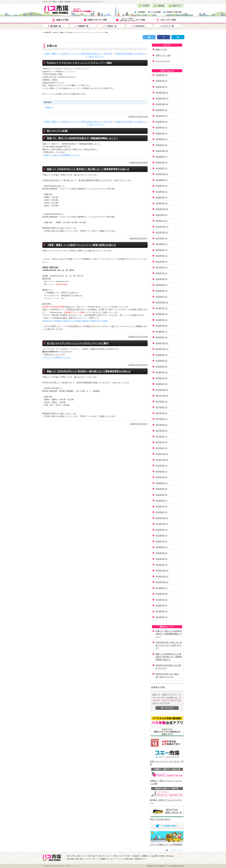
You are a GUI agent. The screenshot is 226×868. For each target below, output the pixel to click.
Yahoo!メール (69, 321)
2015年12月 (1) (162, 518)
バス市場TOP (47, 32)
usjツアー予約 (97, 856)
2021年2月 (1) (161, 267)
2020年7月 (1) (161, 273)
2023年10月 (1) (162, 174)
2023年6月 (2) (161, 192)
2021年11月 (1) (162, 227)
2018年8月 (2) (161, 355)
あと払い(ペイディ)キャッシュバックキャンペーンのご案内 (78, 343)
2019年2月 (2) (161, 337)
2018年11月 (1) (162, 349)
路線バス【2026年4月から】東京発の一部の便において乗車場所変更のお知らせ (169, 657)
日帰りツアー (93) (163, 55)
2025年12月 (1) (162, 92)
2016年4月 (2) (161, 495)
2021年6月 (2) (161, 250)
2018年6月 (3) (161, 361)
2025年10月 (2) (162, 104)
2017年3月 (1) (161, 436)
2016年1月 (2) (161, 512)
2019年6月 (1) (161, 314)
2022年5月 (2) (161, 215)
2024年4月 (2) (161, 162)
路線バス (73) (161, 49)
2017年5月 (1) (161, 425)
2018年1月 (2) (161, 384)
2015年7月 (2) (161, 541)
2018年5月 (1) (161, 367)
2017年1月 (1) (161, 448)
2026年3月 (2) (161, 75)
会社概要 (102, 859)
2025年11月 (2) (162, 98)
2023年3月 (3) (161, 203)
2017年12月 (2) (162, 390)
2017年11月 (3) (162, 396)
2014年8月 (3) (161, 594)
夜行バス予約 (71, 856)
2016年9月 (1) (161, 466)
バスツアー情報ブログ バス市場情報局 (166, 844)
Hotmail (85, 321)
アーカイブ (169, 71)
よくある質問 (153, 856)
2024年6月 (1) (161, 157)
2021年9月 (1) (161, 238)
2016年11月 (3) (162, 460)
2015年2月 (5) (161, 565)
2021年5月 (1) (161, 256)
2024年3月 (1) (161, 168)
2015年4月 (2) (161, 553)
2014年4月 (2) (161, 617)
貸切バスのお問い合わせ (160, 819)
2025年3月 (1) (161, 139)
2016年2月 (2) (161, 506)
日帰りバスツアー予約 (84, 856)
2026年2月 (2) (161, 81)
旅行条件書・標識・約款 (75, 859)
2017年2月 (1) (161, 442)
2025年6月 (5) (161, 122)
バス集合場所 (135, 856)
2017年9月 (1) (161, 401)
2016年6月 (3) (161, 483)
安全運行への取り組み (166, 856)
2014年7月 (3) (161, 600)
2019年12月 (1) (162, 302)
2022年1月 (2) (161, 221)
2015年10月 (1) (162, 524)
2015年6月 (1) (161, 547)
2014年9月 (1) (161, 588)
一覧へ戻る (108, 54)
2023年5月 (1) (161, 197)
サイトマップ (111, 859)
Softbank (58, 321)
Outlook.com (95, 321)
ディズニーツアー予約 (110, 856)
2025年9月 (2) (161, 110)
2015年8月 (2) (161, 535)
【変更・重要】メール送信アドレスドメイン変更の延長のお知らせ (81, 245)
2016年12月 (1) (162, 454)
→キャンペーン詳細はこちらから (56, 357)
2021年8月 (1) (161, 244)
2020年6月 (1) (161, 279)
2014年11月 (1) (162, 576)
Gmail (78, 321)
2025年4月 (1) (161, 133)
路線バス (63, 32)
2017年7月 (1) (161, 413)
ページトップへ (176, 850)
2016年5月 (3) (161, 489)
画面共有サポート (141, 859)
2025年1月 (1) (161, 145)
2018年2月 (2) (161, 378)
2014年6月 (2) (161, 605)
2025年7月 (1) (161, 116)
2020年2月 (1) (161, 291)
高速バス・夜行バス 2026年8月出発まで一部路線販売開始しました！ (169, 634)
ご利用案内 (144, 856)
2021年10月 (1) (162, 232)
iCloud (105, 321)
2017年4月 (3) (161, 431)
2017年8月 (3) (161, 407)
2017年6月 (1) (161, 419)
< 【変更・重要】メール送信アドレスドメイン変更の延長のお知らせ (71, 54)
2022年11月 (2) (162, 209)
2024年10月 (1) (162, 151)
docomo (46, 321)
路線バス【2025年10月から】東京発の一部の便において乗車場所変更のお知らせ (89, 371)
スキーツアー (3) (163, 61)
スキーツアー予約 (124, 856)
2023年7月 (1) (161, 186)
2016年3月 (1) (161, 500)
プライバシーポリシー (91, 859)
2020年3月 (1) (161, 285)
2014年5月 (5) (161, 611)
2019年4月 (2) (161, 326)
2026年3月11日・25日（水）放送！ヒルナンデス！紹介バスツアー (169, 645)
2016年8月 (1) (161, 471)
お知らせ (56, 32)
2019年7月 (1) (161, 308)
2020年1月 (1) (161, 297)
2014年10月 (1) (162, 582)
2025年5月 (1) (161, 127)
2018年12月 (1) (162, 343)
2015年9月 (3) (161, 530)
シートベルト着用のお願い (125, 859)
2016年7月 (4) (161, 477)
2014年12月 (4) (162, 570)
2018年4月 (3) (161, 372)
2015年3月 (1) (161, 559)
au (52, 321)
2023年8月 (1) (161, 180)
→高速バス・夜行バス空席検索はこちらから (61, 155)
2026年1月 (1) (161, 87)
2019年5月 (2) (161, 320)
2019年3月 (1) (161, 332)
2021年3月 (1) (161, 262)
